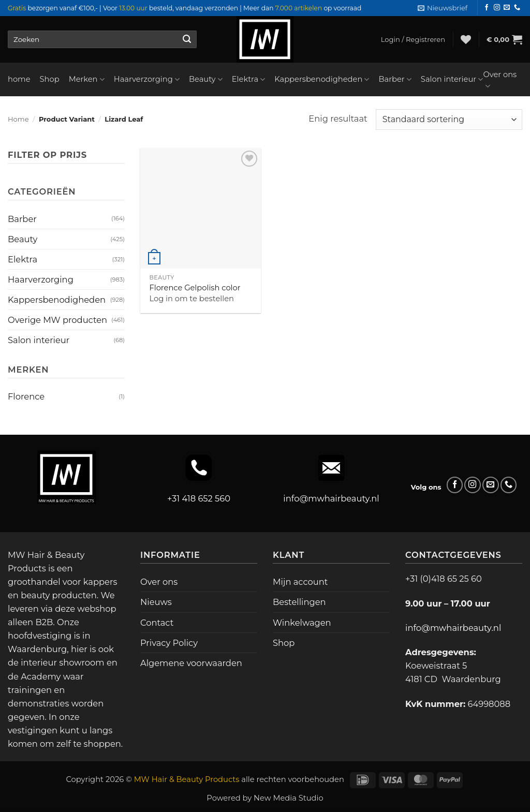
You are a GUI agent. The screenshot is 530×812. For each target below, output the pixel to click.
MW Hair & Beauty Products (187, 779)
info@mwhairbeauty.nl (331, 498)
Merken (87, 79)
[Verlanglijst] (466, 39)
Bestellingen (299, 602)
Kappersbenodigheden (322, 79)
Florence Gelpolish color (195, 288)
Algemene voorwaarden (191, 663)
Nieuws (156, 602)
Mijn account (300, 582)
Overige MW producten (57, 320)
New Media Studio (289, 798)
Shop (50, 79)
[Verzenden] (187, 39)
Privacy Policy (169, 643)
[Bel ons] (517, 8)
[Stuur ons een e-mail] (507, 8)
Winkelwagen (302, 623)
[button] (443, 8)
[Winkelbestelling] (449, 120)
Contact (157, 623)
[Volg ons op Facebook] (487, 8)
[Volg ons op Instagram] (497, 8)
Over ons (500, 80)
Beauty (206, 79)
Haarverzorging (147, 79)
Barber (395, 79)
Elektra (249, 79)
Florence (26, 396)
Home (18, 119)
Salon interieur (452, 79)
